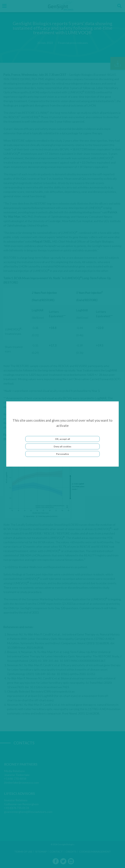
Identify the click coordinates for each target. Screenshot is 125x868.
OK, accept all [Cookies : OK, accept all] (62, 439)
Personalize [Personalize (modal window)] (62, 454)
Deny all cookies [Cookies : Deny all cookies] (62, 446)
